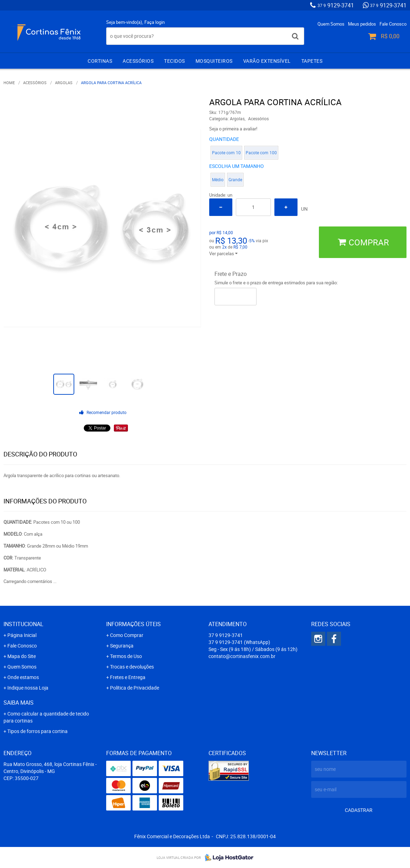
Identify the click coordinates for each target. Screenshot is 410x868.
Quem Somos (331, 24)
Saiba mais (19, 703)
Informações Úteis (134, 624)
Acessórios (138, 61)
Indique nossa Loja (28, 688)
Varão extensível (267, 61)
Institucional (23, 624)
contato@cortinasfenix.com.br (242, 656)
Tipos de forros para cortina (37, 731)
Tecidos (175, 61)
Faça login (155, 22)
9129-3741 (336, 5)
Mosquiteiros (214, 61)
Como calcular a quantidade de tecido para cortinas (46, 717)
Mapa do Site (22, 656)
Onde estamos (23, 677)
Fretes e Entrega (128, 677)
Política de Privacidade (135, 688)
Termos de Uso (126, 656)
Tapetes (312, 61)
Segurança (122, 646)
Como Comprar (127, 635)
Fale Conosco (393, 24)
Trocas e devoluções (132, 667)
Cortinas (100, 61)
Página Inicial (22, 635)
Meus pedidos (362, 24)
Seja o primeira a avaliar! (233, 129)
